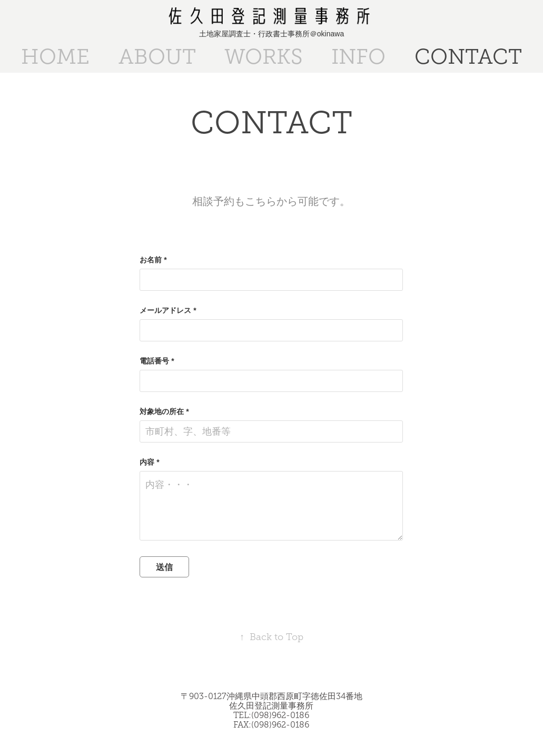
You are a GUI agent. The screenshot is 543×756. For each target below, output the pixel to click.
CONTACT (468, 57)
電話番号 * (157, 361)
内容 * (149, 462)
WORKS (264, 57)
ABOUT (157, 57)
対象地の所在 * (164, 411)
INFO (358, 57)
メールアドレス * (168, 310)
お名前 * (153, 260)
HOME (55, 57)
